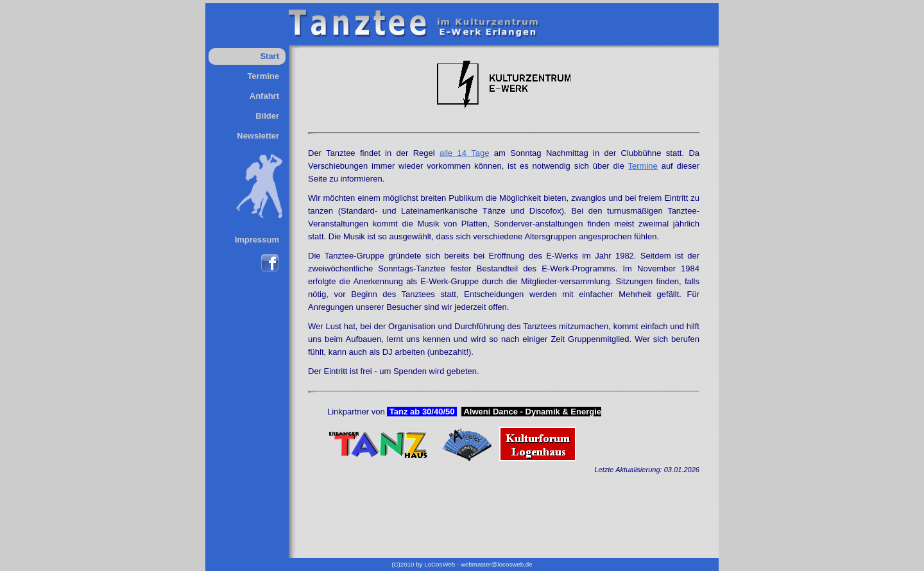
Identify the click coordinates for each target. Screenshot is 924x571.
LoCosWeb (440, 564)
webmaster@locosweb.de (497, 564)
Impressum (257, 240)
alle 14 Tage (464, 153)
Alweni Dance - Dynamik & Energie (531, 412)
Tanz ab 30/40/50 (422, 412)
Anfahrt (264, 96)
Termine (263, 76)
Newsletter (258, 136)
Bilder (267, 116)
